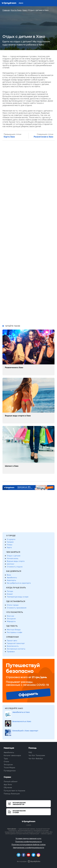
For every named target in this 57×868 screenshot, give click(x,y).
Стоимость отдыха (15, 567)
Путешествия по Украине (14, 791)
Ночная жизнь (13, 558)
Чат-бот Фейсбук (36, 759)
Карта (9, 547)
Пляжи (10, 545)
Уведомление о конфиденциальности (28, 848)
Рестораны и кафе (14, 632)
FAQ (30, 752)
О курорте (11, 539)
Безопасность (13, 646)
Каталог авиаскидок (12, 755)
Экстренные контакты (16, 649)
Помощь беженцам (12, 794)
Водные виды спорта (16, 561)
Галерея (10, 542)
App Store (8, 785)
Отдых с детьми (14, 556)
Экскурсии (11, 619)
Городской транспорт (16, 643)
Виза (9, 575)
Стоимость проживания (17, 608)
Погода (10, 591)
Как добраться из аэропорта (19, 583)
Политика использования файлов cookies (29, 845)
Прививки (11, 652)
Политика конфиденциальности (28, 842)
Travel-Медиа (9, 768)
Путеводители (10, 771)
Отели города (13, 605)
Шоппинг (11, 564)
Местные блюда (14, 630)
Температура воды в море (18, 597)
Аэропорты (11, 580)
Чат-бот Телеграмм (37, 755)
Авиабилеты (12, 578)
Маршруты (11, 621)
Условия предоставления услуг (28, 838)
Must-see (10, 616)
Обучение (8, 788)
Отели (6, 762)
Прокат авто (12, 641)
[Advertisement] (28, 233)
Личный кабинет (11, 782)
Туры (6, 759)
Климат (10, 594)
